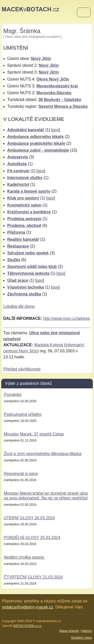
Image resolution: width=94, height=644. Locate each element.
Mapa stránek (69, 631)
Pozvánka (13, 395)
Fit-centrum (18, 171)
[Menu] (84, 13)
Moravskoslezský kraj (57, 86)
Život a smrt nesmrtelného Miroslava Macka (42, 454)
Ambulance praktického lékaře (36, 143)
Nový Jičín (41, 59)
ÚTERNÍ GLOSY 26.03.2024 (29, 518)
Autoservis (18, 157)
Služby (14, 260)
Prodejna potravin (24, 219)
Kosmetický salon (24, 205)
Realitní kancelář (23, 239)
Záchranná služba (24, 294)
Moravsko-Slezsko (54, 93)
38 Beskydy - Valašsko (60, 100)
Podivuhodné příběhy (23, 414)
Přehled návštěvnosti (22, 369)
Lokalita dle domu (19, 306)
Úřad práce (18, 280)
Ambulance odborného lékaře (35, 137)
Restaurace (18, 246)
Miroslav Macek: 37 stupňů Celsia (34, 434)
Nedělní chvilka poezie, (24, 557)
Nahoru (87, 631)
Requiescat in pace (21, 474)
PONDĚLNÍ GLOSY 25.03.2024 (32, 538)
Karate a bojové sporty (29, 191)
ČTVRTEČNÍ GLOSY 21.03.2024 (33, 577)
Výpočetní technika (26, 287)
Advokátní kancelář (26, 130)
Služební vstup (81, 638)
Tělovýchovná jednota (28, 273)
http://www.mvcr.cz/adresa (66, 318)
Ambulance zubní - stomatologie (38, 150)
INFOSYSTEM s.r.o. (28, 626)
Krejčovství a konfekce (29, 212)
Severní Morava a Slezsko (63, 106)
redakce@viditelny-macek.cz (28, 607)
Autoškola (17, 164)
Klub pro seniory (23, 198)
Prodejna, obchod (24, 226)
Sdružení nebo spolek (28, 253)
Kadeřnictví (18, 184)
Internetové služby (25, 178)
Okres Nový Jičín (53, 79)
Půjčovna (16, 232)
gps (56, 130)
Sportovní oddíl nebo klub (32, 267)
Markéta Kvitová (49, 345)
